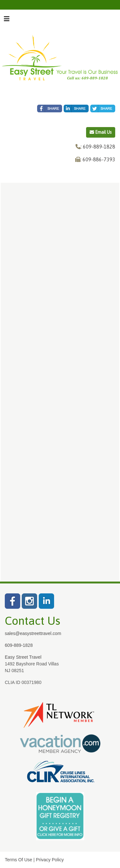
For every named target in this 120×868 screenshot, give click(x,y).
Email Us (101, 132)
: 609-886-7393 (98, 159)
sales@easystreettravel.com (33, 633)
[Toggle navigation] (7, 20)
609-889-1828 (19, 645)
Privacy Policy (50, 860)
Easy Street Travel (23, 657)
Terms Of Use (19, 860)
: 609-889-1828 (98, 147)
